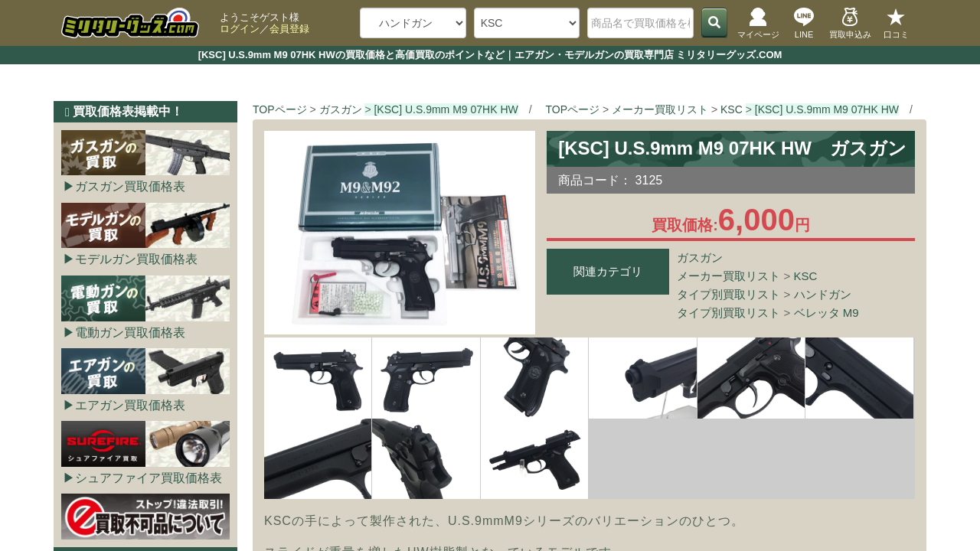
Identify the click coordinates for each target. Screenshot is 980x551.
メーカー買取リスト (728, 276)
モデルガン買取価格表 (136, 259)
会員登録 (289, 29)
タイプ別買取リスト (728, 294)
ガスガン (700, 258)
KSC (806, 276)
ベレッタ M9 (826, 313)
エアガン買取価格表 (130, 405)
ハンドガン (823, 294)
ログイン (240, 29)
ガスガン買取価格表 (130, 186)
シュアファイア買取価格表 (149, 478)
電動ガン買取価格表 (130, 333)
